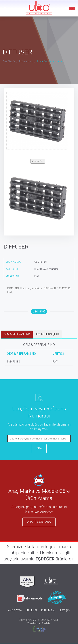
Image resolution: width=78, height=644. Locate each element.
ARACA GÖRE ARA (39, 522)
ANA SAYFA (15, 610)
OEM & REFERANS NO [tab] (17, 334)
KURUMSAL (48, 610)
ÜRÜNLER (32, 610)
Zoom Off (38, 161)
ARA (39, 448)
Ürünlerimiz (26, 61)
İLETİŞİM (65, 610)
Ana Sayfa (9, 61)
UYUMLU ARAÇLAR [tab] (48, 334)
